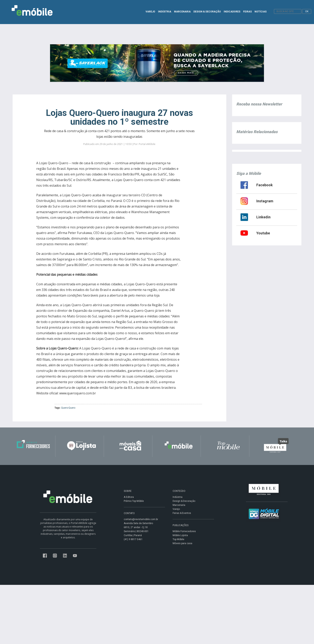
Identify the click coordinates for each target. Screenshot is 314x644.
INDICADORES (232, 12)
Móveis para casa (182, 543)
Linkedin (263, 217)
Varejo (176, 509)
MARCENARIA (182, 12)
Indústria (178, 497)
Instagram (265, 201)
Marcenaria (179, 505)
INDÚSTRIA (165, 12)
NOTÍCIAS (261, 12)
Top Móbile (178, 539)
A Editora (129, 497)
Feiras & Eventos (182, 513)
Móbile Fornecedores (184, 531)
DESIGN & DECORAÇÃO (207, 12)
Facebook (265, 185)
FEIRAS (247, 12)
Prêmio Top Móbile (134, 501)
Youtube (263, 233)
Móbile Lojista (180, 535)
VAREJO (150, 12)
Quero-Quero (68, 408)
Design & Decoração (184, 501)
